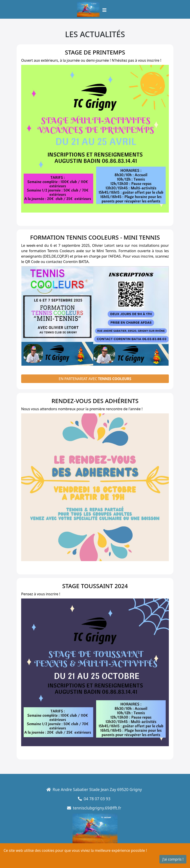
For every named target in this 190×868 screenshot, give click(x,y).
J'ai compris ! (173, 859)
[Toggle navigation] (104, 10)
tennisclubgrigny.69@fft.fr (90, 808)
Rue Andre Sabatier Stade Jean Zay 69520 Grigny (90, 789)
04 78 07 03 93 (90, 799)
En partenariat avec (95, 379)
